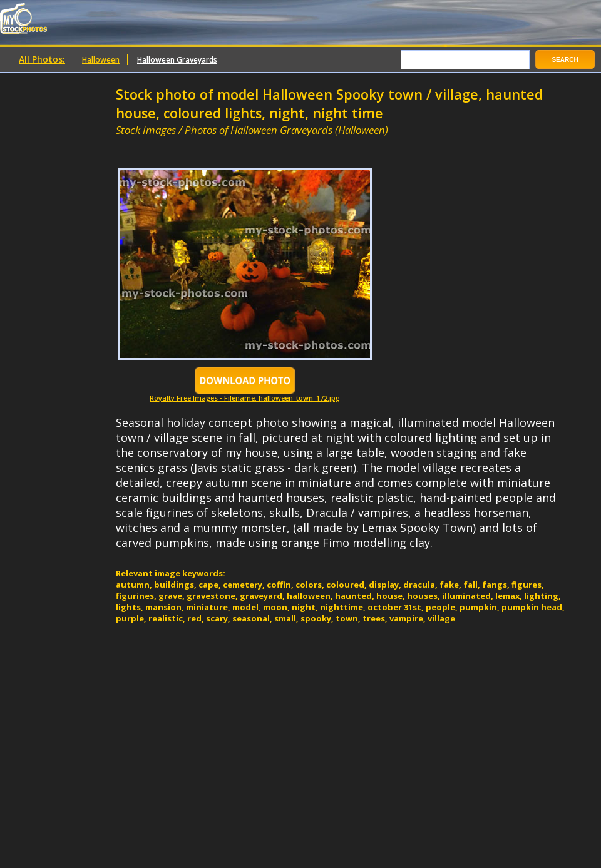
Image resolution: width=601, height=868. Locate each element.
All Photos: (42, 59)
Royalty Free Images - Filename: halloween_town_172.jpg (245, 395)
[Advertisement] (262, 142)
